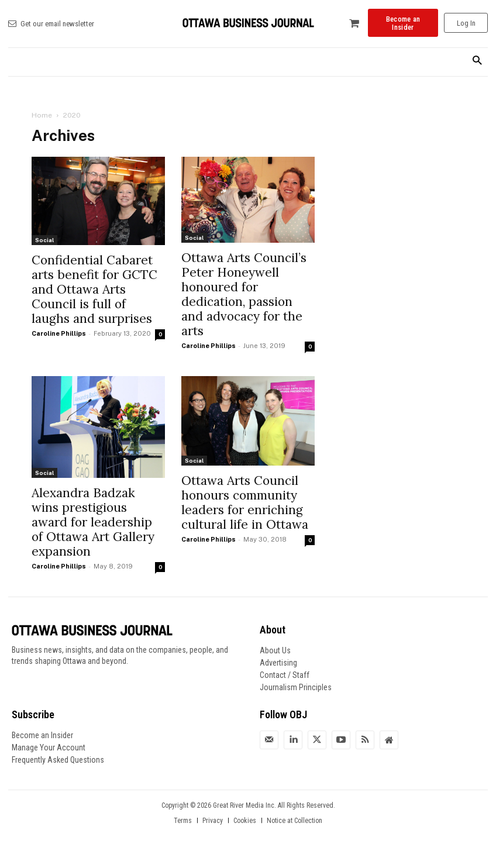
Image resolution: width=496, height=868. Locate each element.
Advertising (278, 663)
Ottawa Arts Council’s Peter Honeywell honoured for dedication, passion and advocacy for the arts (244, 294)
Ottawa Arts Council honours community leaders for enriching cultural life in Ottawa (245, 502)
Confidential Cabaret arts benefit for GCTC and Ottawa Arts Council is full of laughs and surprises (94, 289)
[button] (477, 61)
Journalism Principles (296, 687)
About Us (275, 650)
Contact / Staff (285, 675)
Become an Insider (42, 735)
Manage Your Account (49, 748)
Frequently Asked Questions (58, 760)
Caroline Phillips (59, 333)
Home (42, 115)
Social (44, 240)
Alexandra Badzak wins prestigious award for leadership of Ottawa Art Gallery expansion (93, 522)
